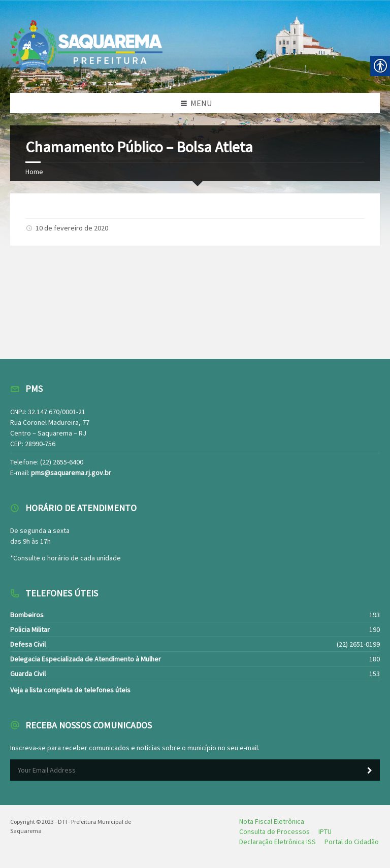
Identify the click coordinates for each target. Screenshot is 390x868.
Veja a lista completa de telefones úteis (70, 690)
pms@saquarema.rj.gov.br (71, 473)
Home (34, 172)
